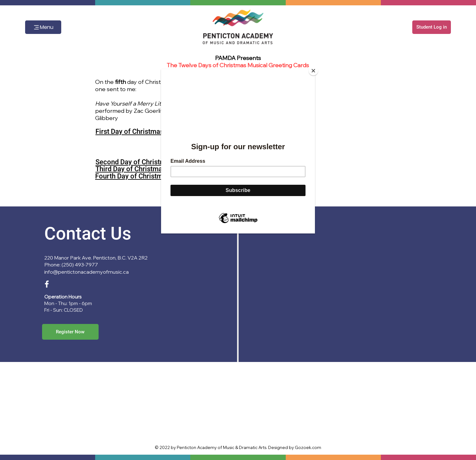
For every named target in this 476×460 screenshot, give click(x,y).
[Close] (313, 71)
